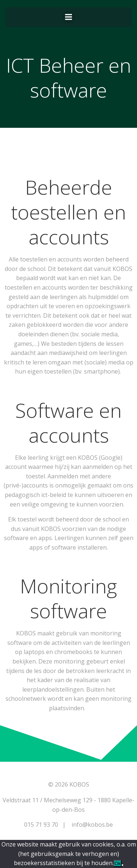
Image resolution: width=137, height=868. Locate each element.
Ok (117, 863)
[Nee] (122, 865)
